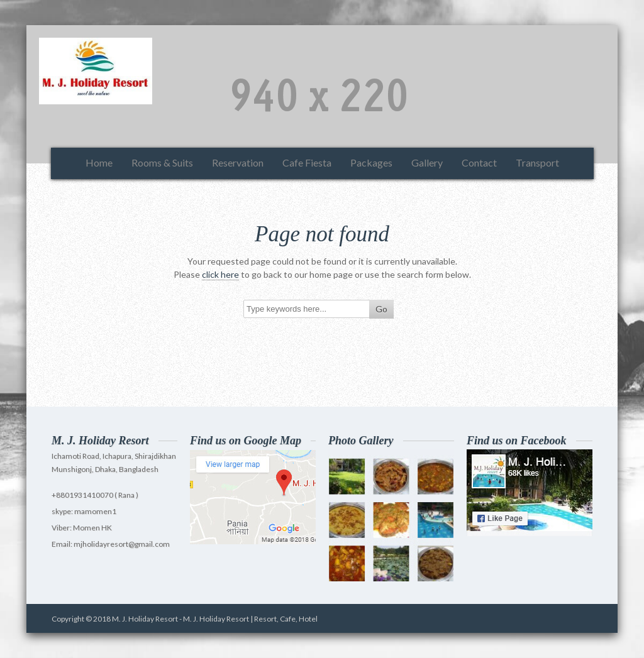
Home (99, 162)
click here (220, 274)
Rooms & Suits (162, 162)
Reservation (238, 162)
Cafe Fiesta (307, 162)
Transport (537, 162)
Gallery (427, 162)
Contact (479, 162)
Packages (371, 162)
